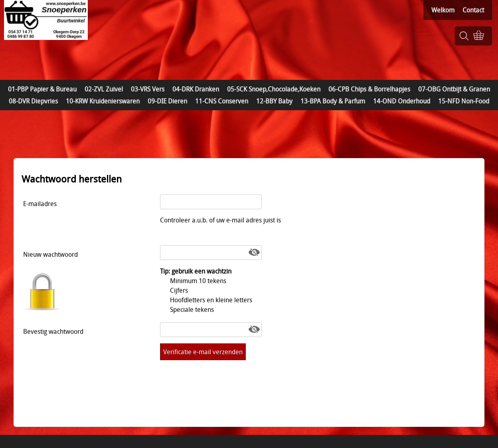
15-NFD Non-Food (464, 101)
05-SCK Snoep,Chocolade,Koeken (274, 89)
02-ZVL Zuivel (104, 89)
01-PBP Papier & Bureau (42, 89)
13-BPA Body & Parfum (333, 101)
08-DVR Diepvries (33, 101)
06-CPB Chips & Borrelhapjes (369, 89)
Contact (473, 10)
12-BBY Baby (274, 101)
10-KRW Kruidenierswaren (103, 101)
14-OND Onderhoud (402, 101)
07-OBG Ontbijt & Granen (454, 89)
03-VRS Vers (148, 89)
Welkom (443, 10)
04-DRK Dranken (196, 89)
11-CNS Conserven (222, 101)
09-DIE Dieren (167, 101)
